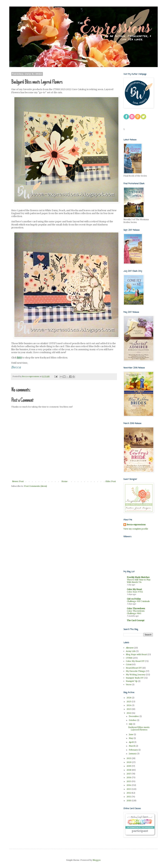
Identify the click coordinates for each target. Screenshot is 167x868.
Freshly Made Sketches (138, 577)
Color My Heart (134, 589)
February (134, 750)
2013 (129, 789)
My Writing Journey (136, 675)
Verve (129, 685)
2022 (129, 713)
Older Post (111, 481)
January (133, 754)
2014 (129, 785)
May (131, 738)
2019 (129, 766)
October (133, 720)
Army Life (131, 651)
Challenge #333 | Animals (138, 601)
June (131, 734)
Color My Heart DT (135, 661)
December (134, 716)
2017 (129, 774)
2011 (129, 797)
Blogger (97, 860)
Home (65, 481)
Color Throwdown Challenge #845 (136, 612)
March (132, 746)
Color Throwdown (136, 608)
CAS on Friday (134, 599)
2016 (129, 777)
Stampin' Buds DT (135, 678)
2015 (129, 781)
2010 (129, 801)
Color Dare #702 (135, 592)
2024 (129, 705)
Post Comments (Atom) (36, 486)
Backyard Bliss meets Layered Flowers (139, 728)
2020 (129, 762)
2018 (129, 770)
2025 (129, 702)
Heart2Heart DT (134, 668)
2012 (129, 793)
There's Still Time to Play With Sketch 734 (139, 581)
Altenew (130, 648)
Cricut (129, 664)
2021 (129, 758)
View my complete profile (136, 529)
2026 (129, 698)
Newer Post (18, 481)
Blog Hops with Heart (136, 654)
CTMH (129, 658)
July (131, 724)
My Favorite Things (136, 671)
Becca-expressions (136, 525)
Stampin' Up (132, 681)
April (131, 742)
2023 (129, 709)
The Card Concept (136, 620)
